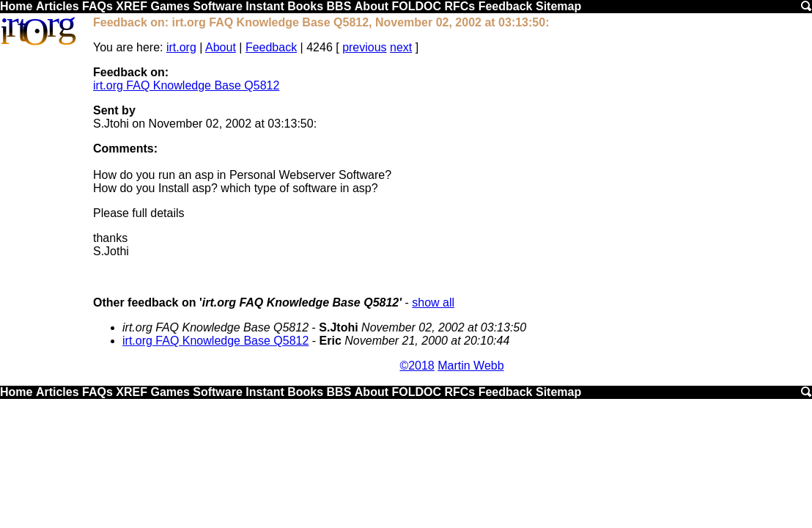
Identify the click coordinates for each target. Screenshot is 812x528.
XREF (132, 6)
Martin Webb (470, 366)
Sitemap (558, 6)
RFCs (459, 6)
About (372, 6)
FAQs (97, 6)
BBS (339, 6)
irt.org (181, 47)
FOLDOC (416, 6)
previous (364, 47)
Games (170, 6)
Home (16, 6)
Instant (265, 6)
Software (218, 6)
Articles (58, 6)
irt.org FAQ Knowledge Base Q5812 (186, 85)
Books (305, 6)
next (401, 47)
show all (433, 302)
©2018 (417, 366)
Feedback (506, 6)
